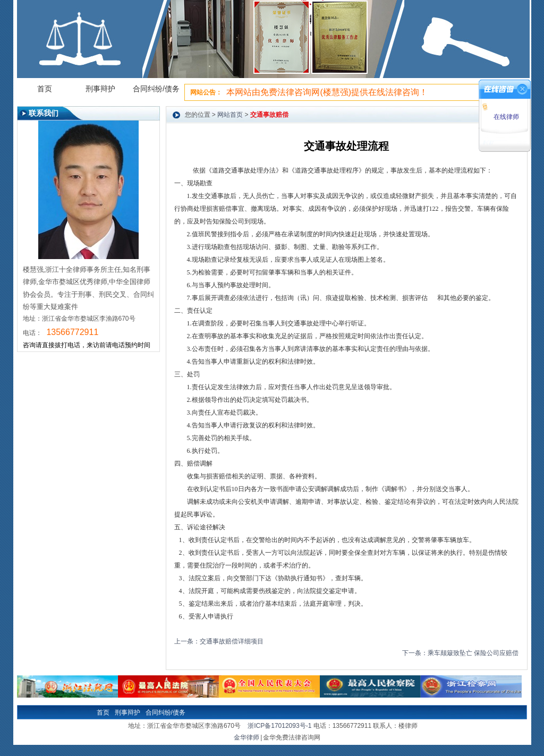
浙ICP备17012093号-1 (279, 726)
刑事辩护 (100, 89)
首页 (45, 89)
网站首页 (230, 115)
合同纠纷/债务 (156, 89)
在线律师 (505, 117)
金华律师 (246, 738)
